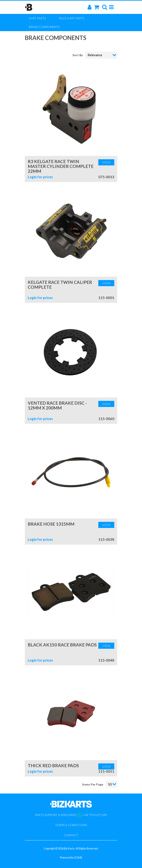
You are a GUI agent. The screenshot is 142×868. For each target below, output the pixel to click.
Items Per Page (93, 784)
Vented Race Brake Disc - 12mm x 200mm (57, 405)
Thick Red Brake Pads (53, 765)
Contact (71, 835)
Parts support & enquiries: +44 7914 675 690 (71, 815)
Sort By (78, 55)
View (106, 162)
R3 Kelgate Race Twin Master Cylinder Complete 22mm (61, 166)
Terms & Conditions (71, 825)
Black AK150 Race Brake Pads (62, 645)
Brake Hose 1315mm (51, 524)
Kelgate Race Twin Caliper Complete (60, 284)
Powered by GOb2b (71, 858)
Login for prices (40, 177)
